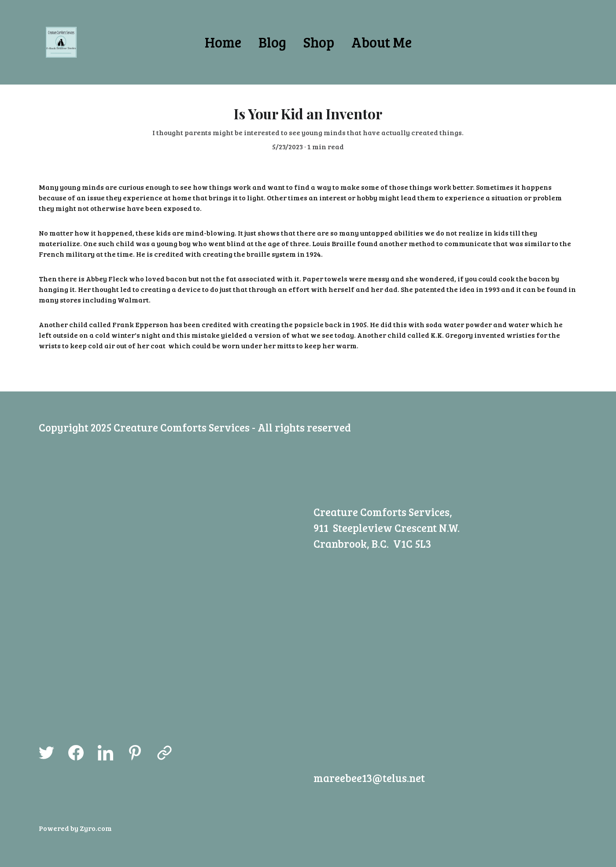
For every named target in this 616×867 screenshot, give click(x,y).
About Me (382, 42)
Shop (319, 42)
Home (223, 42)
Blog (272, 42)
